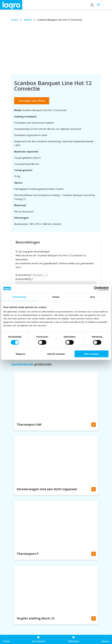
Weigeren (21, 354)
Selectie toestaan (56, 354)
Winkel (28, 20)
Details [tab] (56, 297)
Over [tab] (93, 297)
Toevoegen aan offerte (32, 101)
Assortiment (38, 640)
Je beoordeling (24, 279)
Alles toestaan (92, 354)
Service (105, 640)
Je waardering (24, 275)
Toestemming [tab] (19, 297)
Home (15, 20)
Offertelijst (73, 640)
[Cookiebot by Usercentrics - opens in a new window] (96, 288)
